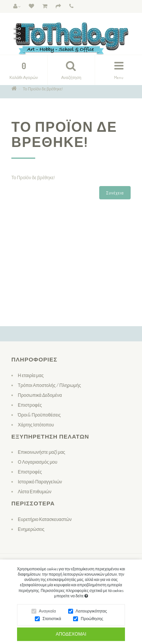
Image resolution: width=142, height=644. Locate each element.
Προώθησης (92, 620)
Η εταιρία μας (31, 375)
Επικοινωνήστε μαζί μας (41, 452)
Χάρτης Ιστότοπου (36, 425)
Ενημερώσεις (31, 529)
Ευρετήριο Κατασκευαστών (45, 519)
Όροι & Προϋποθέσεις (39, 415)
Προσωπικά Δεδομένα (40, 395)
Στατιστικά (52, 620)
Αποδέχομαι (71, 636)
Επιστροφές (30, 405)
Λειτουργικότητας (91, 613)
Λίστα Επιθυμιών (35, 492)
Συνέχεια (115, 193)
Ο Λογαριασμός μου (37, 462)
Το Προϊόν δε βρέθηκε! (43, 89)
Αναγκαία (48, 613)
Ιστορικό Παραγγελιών (40, 482)
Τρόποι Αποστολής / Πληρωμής (49, 385)
